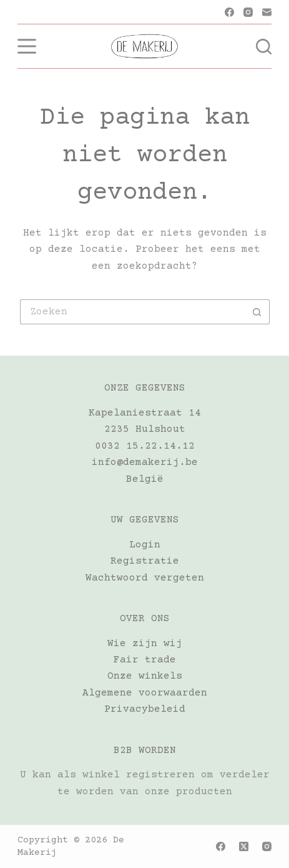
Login (145, 545)
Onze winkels (145, 676)
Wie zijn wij (145, 644)
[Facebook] (229, 12)
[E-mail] (267, 12)
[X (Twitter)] (244, 846)
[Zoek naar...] (132, 312)
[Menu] (27, 46)
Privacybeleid (145, 709)
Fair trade (145, 660)
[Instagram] (248, 12)
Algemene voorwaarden (145, 693)
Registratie (145, 561)
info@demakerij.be (145, 462)
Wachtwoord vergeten (145, 578)
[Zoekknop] (257, 312)
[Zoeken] (264, 47)
